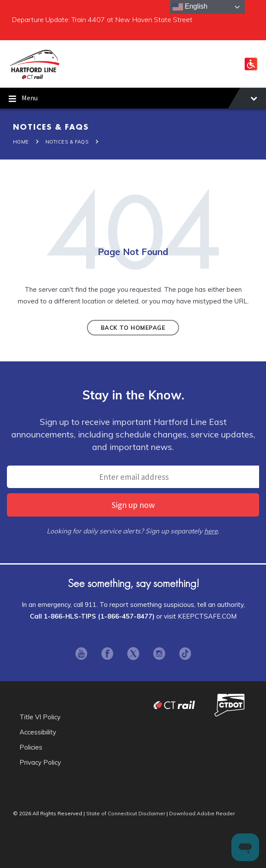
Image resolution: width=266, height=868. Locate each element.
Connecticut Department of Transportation (229, 705)
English (190, 7)
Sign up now (133, 505)
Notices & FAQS (67, 142)
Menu (133, 99)
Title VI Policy (40, 717)
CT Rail (174, 705)
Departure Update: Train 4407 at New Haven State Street (102, 19)
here (211, 531)
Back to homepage (133, 328)
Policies (31, 747)
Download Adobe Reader (202, 813)
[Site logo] (35, 78)
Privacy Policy (40, 762)
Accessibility (38, 732)
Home (21, 142)
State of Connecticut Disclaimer (126, 813)
